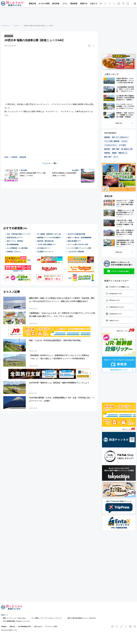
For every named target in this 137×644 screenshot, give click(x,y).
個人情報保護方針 (24, 627)
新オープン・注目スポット (120, 137)
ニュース (16, 26)
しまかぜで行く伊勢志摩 (76, 251)
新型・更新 (116, 149)
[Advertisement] (68, 16)
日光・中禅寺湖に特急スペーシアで (19, 234)
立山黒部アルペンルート (45, 251)
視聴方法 (84, 4)
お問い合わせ (38, 627)
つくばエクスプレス (110, 145)
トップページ (5, 26)
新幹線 (114, 153)
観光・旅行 (108, 157)
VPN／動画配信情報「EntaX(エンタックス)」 (17, 621)
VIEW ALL (119, 123)
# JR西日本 (14, 157)
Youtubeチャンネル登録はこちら (118, 287)
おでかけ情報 (44, 4)
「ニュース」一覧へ (49, 163)
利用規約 (4, 627)
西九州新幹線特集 (13, 244)
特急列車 (107, 153)
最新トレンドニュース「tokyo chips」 (15, 618)
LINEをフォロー (112, 321)
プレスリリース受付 (51, 627)
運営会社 (12, 627)
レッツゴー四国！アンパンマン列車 (79, 248)
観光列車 (107, 149)
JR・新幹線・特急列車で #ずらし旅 (49, 234)
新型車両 (107, 137)
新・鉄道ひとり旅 (127, 149)
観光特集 (56, 4)
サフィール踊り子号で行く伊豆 (78, 244)
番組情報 (74, 4)
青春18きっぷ (123, 153)
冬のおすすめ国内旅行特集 (76, 234)
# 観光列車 (23, 157)
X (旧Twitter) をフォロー (115, 307)
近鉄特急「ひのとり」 (14, 251)
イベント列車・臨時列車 (112, 141)
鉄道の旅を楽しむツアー (15, 237)
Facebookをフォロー (114, 314)
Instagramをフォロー (114, 294)
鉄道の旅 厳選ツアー (74, 241)
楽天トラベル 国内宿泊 (15, 241)
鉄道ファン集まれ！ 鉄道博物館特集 (80, 237)
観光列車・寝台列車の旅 (45, 241)
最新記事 (32, 4)
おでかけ (124, 141)
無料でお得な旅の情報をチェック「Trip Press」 (82, 618)
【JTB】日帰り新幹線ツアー (47, 244)
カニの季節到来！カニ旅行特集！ (18, 248)
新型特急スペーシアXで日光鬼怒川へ (49, 237)
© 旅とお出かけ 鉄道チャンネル (9, 630)
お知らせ (94, 4)
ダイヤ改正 (122, 145)
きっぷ (116, 157)
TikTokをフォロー (113, 300)
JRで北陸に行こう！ (44, 248)
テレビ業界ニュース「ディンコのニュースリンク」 (47, 618)
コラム (65, 4)
